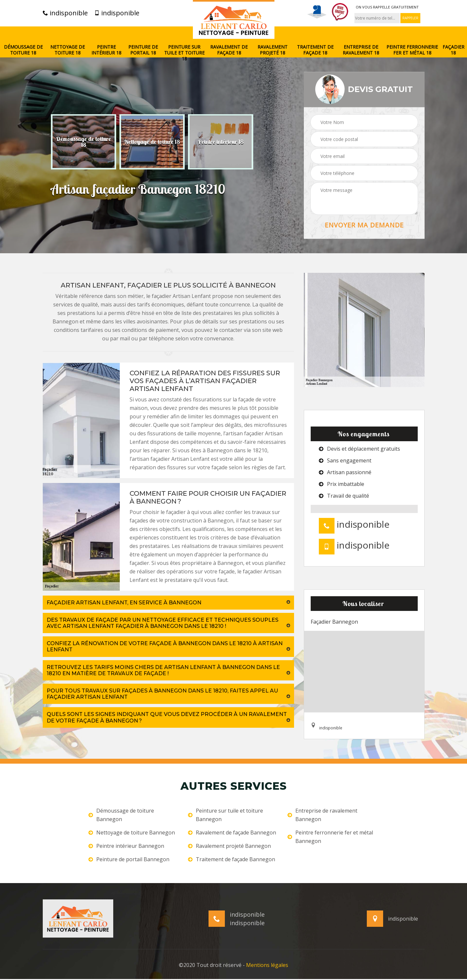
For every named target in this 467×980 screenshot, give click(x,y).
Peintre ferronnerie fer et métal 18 (412, 50)
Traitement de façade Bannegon (232, 859)
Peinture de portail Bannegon (129, 859)
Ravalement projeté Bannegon (229, 846)
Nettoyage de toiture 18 (68, 50)
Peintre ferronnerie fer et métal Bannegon (330, 837)
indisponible (65, 13)
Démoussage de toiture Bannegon (121, 815)
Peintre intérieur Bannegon (126, 846)
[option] (84, 142)
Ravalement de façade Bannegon (232, 832)
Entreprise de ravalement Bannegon (322, 815)
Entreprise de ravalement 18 (361, 50)
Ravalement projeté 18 (272, 50)
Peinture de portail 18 (143, 50)
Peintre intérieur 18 (106, 50)
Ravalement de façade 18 (229, 50)
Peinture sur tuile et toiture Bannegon (226, 815)
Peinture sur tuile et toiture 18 (184, 53)
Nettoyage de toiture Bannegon (132, 832)
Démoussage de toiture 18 (23, 50)
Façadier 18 (453, 50)
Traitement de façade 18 (315, 50)
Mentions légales (267, 966)
